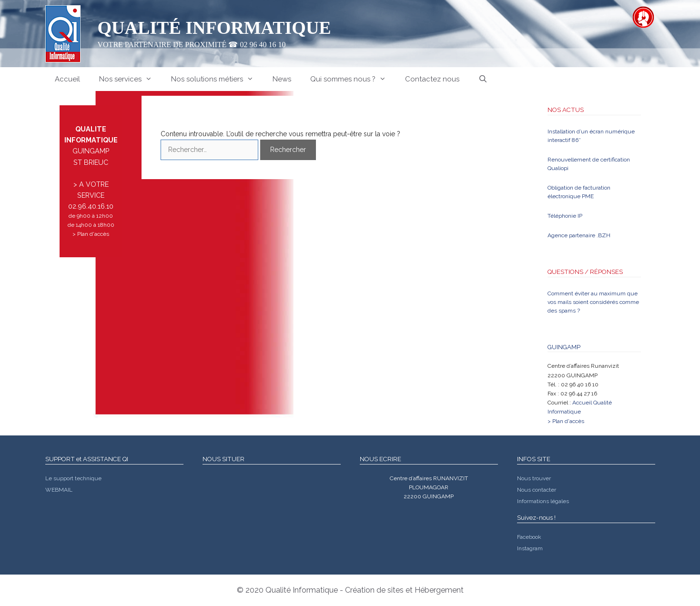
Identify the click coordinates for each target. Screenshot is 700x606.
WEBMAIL (59, 490)
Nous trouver (534, 478)
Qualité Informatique (214, 28)
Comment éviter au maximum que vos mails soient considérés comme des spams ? (593, 302)
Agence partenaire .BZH (579, 235)
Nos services (130, 79)
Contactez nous (432, 79)
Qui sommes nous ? (353, 79)
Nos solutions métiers (217, 79)
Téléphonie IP (565, 216)
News (282, 79)
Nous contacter (537, 490)
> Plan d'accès (91, 234)
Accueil (67, 79)
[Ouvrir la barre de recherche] (483, 79)
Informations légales (543, 501)
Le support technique (73, 478)
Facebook (529, 537)
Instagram (530, 548)
